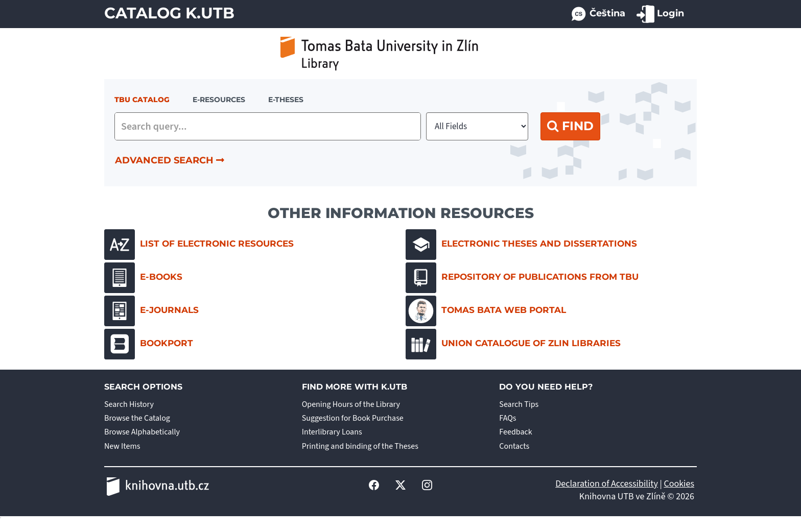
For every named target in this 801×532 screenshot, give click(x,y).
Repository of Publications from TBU (522, 278)
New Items (122, 446)
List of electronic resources (199, 245)
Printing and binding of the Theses (360, 446)
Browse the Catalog (137, 418)
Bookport (149, 344)
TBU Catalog (142, 100)
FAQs (508, 418)
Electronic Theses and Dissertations (521, 245)
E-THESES (286, 100)
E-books (143, 278)
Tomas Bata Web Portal (486, 311)
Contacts (514, 446)
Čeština (598, 14)
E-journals (151, 311)
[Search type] (477, 126)
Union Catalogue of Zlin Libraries (513, 344)
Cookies (679, 484)
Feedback (515, 432)
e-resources (219, 100)
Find (570, 126)
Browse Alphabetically (142, 432)
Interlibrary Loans (332, 432)
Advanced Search (170, 160)
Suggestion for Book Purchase (353, 418)
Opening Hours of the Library (351, 404)
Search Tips (519, 404)
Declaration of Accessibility (607, 484)
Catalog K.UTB (169, 13)
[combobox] (268, 126)
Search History (129, 404)
